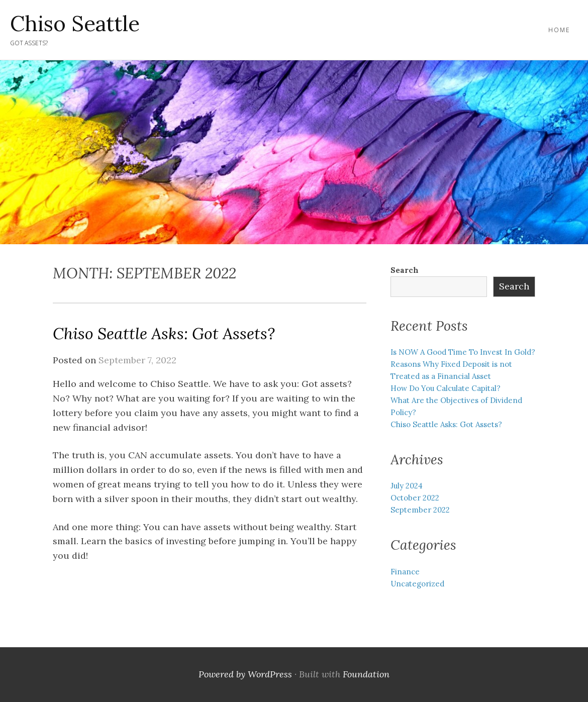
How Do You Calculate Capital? (446, 388)
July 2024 (407, 486)
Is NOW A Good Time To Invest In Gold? (463, 352)
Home (559, 30)
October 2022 (415, 498)
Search (405, 270)
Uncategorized (417, 584)
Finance (405, 572)
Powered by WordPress (245, 674)
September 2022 (420, 510)
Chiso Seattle (75, 24)
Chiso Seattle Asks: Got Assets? (164, 333)
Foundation (366, 674)
